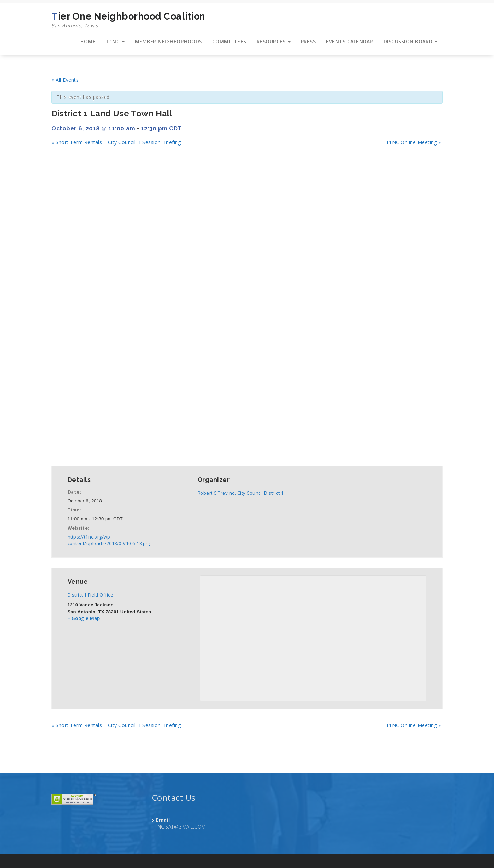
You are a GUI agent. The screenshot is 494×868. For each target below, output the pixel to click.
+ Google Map (84, 618)
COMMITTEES (229, 41)
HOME (88, 41)
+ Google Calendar (78, 451)
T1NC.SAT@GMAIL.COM (179, 827)
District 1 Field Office (91, 595)
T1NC (115, 41)
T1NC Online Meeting (414, 142)
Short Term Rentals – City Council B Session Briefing (116, 142)
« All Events (65, 80)
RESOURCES (274, 41)
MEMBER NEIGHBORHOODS (168, 41)
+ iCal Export (128, 451)
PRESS (308, 41)
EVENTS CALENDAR (350, 41)
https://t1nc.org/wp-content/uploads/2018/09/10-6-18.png (110, 540)
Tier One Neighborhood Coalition (128, 20)
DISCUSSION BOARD (411, 41)
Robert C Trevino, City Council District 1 (241, 493)
